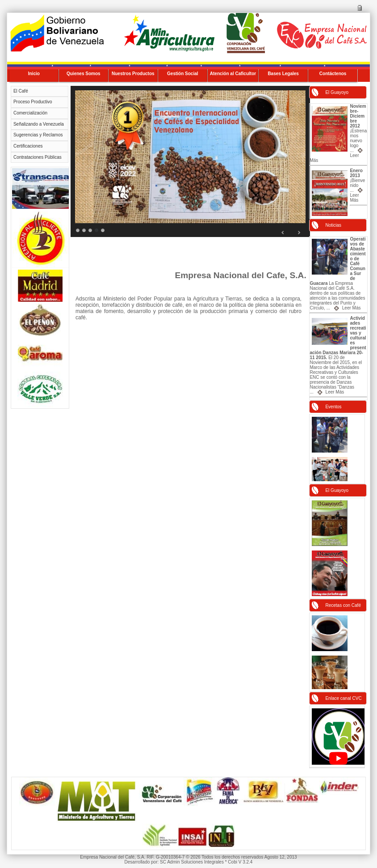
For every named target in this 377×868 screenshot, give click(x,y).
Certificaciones (28, 146)
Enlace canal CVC (343, 698)
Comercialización (30, 113)
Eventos (333, 407)
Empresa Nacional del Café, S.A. (113, 857)
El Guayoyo (337, 92)
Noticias (333, 225)
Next (299, 233)
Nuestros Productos (133, 74)
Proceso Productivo (33, 102)
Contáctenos (333, 74)
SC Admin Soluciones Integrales (192, 862)
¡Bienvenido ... (357, 185)
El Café (21, 91)
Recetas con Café (343, 605)
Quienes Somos (84, 74)
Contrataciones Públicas (38, 157)
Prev (283, 233)
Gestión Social (182, 74)
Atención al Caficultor (233, 74)
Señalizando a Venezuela (39, 124)
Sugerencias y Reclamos (38, 135)
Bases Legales (283, 74)
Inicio (34, 74)
